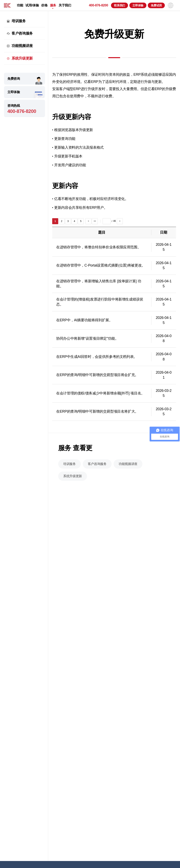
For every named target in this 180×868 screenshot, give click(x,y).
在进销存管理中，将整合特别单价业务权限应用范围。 (98, 250)
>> (95, 223)
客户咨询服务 (22, 33)
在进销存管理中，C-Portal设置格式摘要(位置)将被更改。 (101, 268)
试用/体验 (32, 5)
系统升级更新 (22, 58)
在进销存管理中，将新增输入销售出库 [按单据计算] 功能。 (99, 286)
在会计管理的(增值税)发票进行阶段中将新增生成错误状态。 (100, 304)
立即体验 (138, 5)
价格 (44, 5)
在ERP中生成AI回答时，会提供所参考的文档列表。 (97, 359)
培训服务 (19, 21)
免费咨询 (14, 79)
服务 (53, 5)
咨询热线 (24, 109)
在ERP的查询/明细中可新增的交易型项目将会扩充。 (97, 377)
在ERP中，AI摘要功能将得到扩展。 (84, 323)
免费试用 (156, 5)
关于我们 (65, 5)
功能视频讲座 (22, 46)
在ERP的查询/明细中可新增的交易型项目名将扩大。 (97, 414)
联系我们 (119, 5)
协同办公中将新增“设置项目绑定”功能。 (87, 341)
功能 (20, 5)
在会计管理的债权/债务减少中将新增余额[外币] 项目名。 (100, 396)
